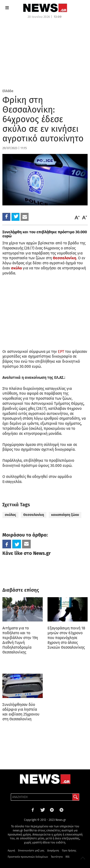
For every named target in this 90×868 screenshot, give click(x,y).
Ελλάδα (8, 91)
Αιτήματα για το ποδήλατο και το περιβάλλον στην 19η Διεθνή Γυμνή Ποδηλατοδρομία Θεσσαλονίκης (20, 640)
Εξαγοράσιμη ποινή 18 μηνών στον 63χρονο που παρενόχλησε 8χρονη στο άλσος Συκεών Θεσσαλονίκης (66, 638)
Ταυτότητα (57, 857)
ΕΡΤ (61, 352)
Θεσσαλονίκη (34, 515)
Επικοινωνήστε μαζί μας (31, 851)
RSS (67, 857)
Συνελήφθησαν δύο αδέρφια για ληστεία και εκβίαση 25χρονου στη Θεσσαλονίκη (21, 712)
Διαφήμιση (53, 851)
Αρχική (11, 851)
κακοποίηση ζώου (65, 515)
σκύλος (10, 515)
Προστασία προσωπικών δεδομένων (28, 857)
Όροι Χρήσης (69, 851)
